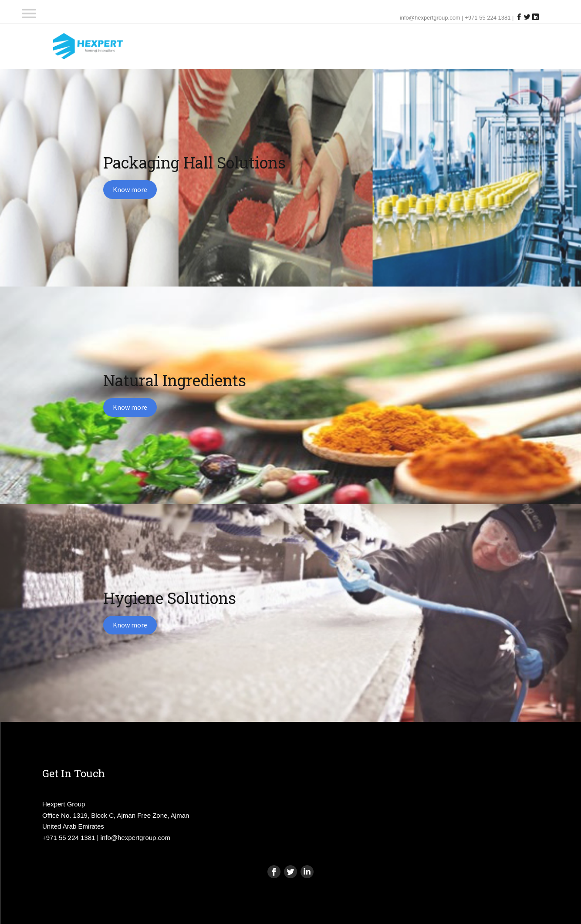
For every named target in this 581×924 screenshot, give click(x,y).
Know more (130, 189)
